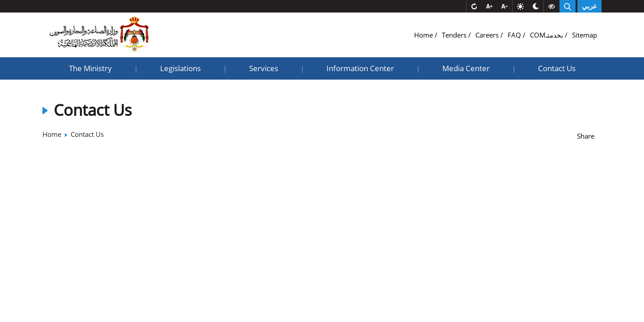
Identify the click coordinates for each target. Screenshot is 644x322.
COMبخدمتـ (547, 35)
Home (424, 35)
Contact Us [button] (557, 68)
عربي (589, 6)
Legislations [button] (180, 68)
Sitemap (585, 35)
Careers (488, 35)
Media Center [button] (466, 68)
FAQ (515, 35)
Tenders (455, 35)
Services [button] (264, 68)
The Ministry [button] (90, 68)
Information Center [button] (360, 68)
